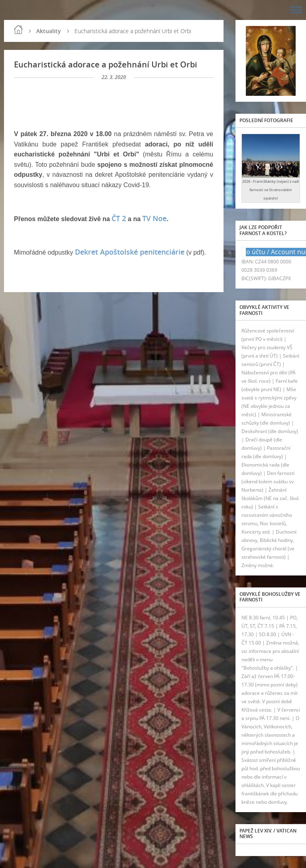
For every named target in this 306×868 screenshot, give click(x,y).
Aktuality (49, 31)
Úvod (18, 30)
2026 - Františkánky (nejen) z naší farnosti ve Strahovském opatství (271, 190)
